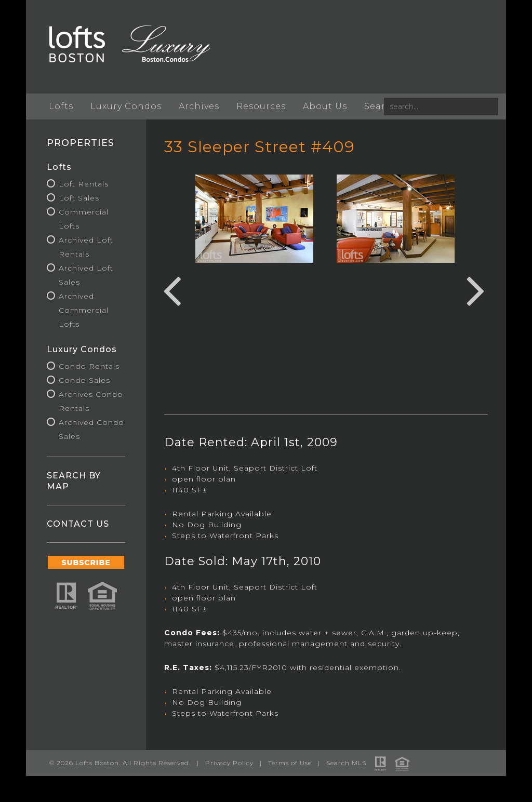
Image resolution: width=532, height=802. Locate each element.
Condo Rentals (89, 366)
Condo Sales (84, 380)
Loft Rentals (84, 184)
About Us (325, 106)
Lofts (61, 106)
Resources (261, 106)
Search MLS (346, 763)
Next (476, 289)
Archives (199, 106)
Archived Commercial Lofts (84, 310)
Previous (172, 289)
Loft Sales (79, 198)
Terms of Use (290, 763)
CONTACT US (78, 524)
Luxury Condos (126, 106)
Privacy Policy (229, 763)
